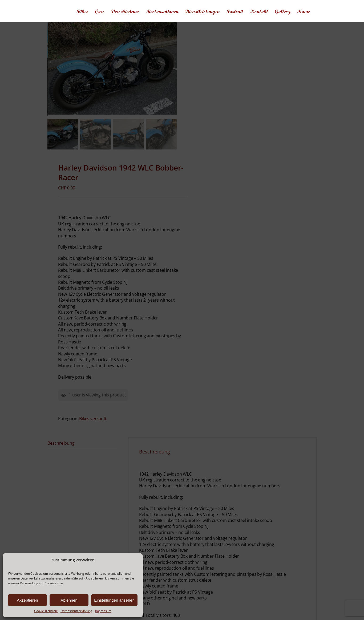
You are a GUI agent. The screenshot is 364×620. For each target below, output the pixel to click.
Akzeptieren (27, 600)
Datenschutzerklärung (76, 611)
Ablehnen (69, 600)
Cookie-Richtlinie (46, 611)
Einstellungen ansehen (114, 600)
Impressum (103, 611)
